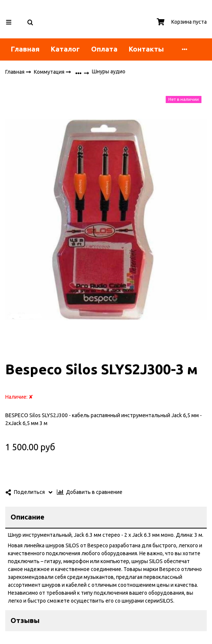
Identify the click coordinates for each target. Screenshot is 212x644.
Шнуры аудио (109, 71)
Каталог (65, 49)
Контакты (146, 49)
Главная (25, 49)
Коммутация (50, 71)
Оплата (104, 49)
